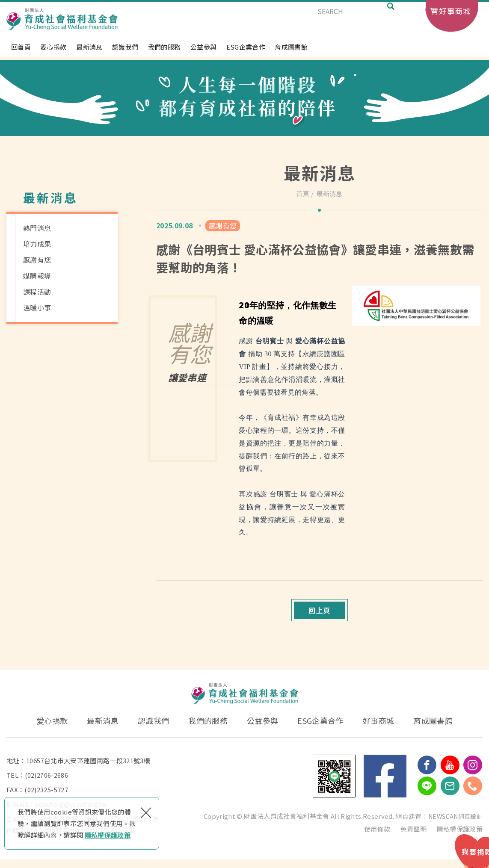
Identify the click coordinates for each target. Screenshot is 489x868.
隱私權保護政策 (108, 835)
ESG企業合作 (246, 51)
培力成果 (37, 244)
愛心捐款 (53, 51)
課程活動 (37, 292)
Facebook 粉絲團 (385, 785)
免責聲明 (413, 837)
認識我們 (125, 51)
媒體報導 (37, 276)
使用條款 (377, 837)
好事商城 (455, 11)
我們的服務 (164, 51)
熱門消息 (37, 228)
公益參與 (203, 51)
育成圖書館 (291, 51)
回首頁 (21, 51)
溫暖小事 (37, 307)
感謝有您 (37, 260)
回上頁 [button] (319, 614)
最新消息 (89, 51)
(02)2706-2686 (47, 784)
